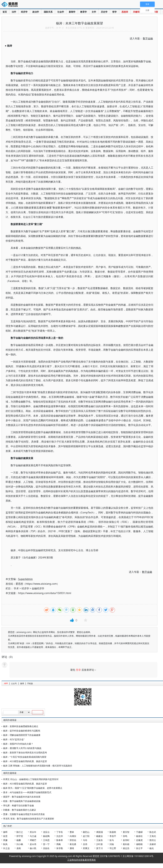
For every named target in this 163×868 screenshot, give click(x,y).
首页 (5, 12)
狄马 (112, 840)
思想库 (125, 12)
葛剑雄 (126, 844)
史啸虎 (139, 840)
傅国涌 (99, 832)
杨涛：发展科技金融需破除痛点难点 (21, 726)
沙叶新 (99, 844)
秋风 (5, 844)
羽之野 (113, 848)
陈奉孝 (60, 840)
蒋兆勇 (73, 844)
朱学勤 (60, 848)
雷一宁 (46, 844)
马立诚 (33, 836)
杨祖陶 (46, 836)
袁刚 (19, 848)
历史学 (104, 12)
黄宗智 (126, 832)
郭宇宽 (20, 836)
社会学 (61, 12)
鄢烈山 (86, 832)
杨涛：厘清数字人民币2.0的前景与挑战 (22, 748)
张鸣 (125, 836)
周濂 (5, 840)
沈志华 (60, 836)
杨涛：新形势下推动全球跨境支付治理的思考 (25, 752)
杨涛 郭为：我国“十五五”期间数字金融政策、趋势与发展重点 (33, 788)
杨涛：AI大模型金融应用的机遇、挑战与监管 (25, 761)
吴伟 (85, 844)
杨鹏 (19, 840)
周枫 (59, 844)
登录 (78, 670)
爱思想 (11, 5)
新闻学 (72, 12)
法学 (14, 12)
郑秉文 (86, 848)
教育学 (84, 12)
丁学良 (60, 832)
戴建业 (99, 836)
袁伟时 (126, 840)
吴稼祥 (153, 844)
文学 (94, 12)
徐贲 (5, 836)
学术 (16, 588)
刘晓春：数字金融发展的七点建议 (20, 810)
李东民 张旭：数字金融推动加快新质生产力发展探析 (29, 819)
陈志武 (153, 832)
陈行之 (20, 832)
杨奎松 (139, 836)
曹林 (72, 832)
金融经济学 (38, 588)
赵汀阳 (86, 836)
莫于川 (99, 848)
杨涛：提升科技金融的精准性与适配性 (22, 731)
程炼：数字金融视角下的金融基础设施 (22, 801)
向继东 (73, 836)
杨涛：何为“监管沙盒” (14, 739)
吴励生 (46, 848)
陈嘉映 (113, 832)
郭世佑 (73, 840)
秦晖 (5, 832)
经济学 (24, 12)
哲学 (115, 12)
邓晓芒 (33, 840)
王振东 (99, 840)
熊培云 (153, 840)
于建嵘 (139, 832)
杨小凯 (33, 848)
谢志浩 (126, 848)
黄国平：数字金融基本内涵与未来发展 (22, 797)
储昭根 (139, 844)
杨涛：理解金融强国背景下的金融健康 (22, 735)
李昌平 (113, 836)
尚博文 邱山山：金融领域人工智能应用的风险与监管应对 (31, 779)
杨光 (152, 848)
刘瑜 (112, 844)
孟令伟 (33, 844)
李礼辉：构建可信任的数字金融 (18, 805)
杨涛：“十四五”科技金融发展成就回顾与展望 (25, 757)
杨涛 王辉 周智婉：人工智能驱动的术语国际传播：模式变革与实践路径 (38, 766)
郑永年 (33, 832)
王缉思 (46, 840)
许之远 (6, 848)
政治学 (36, 12)
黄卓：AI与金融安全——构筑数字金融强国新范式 (27, 792)
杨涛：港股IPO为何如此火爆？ (18, 744)
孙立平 (139, 848)
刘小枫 (20, 844)
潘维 (72, 848)
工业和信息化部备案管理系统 (81, 860)
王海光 (153, 836)
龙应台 (46, 832)
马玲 (85, 840)
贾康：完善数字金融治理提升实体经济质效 (24, 814)
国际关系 (48, 12)
